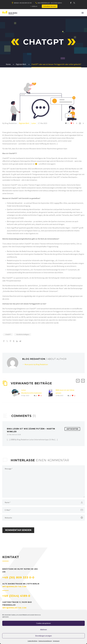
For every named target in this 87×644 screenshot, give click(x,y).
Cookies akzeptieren (43, 623)
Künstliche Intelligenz (23, 334)
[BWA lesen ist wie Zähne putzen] (51, 393)
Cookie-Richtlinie (33, 641)
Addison (34, 6)
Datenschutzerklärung (45, 641)
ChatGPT (8, 334)
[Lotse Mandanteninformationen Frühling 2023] (16, 393)
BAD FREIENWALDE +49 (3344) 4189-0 (50, 3)
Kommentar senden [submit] (18, 530)
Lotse (34, 123)
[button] (78, 381)
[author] (43, 502)
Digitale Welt (24, 123)
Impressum (56, 641)
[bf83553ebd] (43, 481)
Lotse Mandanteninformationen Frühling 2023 (31, 393)
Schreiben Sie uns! (50, 6)
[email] (43, 510)
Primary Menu (83, 13)
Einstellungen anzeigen (43, 636)
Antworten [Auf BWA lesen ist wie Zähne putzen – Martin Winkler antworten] (72, 429)
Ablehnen (44, 630)
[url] (43, 518)
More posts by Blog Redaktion (36, 364)
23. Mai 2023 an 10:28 (14, 435)
